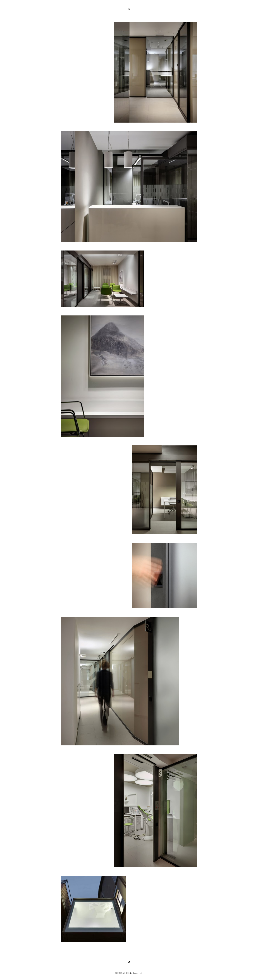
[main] (129, 9)
